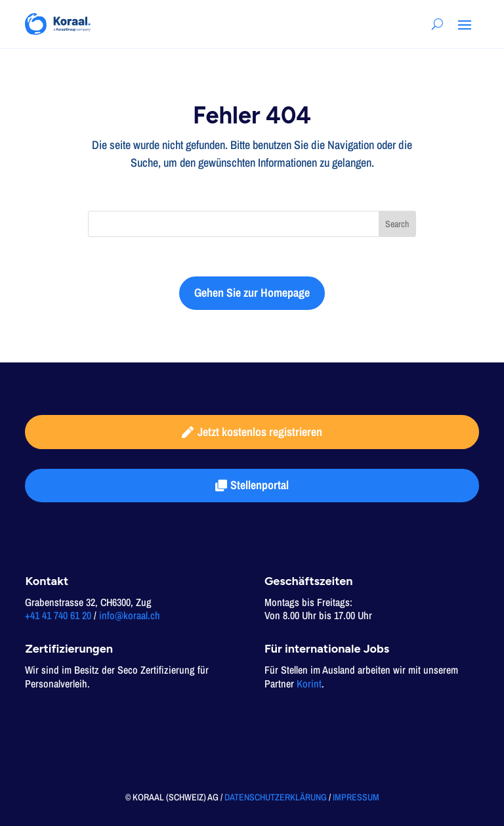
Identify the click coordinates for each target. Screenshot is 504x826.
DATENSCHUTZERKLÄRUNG (276, 797)
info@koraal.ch (130, 615)
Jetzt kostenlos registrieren (260, 432)
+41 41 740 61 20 (58, 615)
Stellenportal (260, 485)
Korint (309, 684)
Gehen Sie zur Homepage (252, 293)
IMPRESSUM (356, 797)
